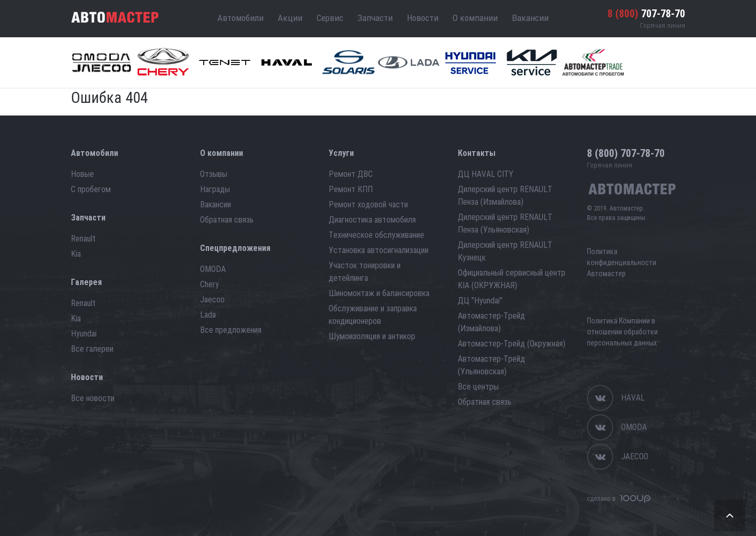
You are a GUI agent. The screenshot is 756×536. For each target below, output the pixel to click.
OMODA (213, 269)
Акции (290, 18)
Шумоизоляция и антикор (372, 336)
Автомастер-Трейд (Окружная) (512, 344)
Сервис (330, 18)
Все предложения (231, 330)
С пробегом (91, 189)
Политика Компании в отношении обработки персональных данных (622, 332)
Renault (83, 239)
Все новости (93, 398)
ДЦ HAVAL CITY (486, 174)
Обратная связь (227, 220)
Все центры (478, 387)
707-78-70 (646, 14)
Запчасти (375, 18)
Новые (82, 174)
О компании (475, 18)
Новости (423, 18)
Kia (76, 254)
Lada (208, 315)
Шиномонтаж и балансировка (379, 293)
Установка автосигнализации (379, 250)
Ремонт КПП (351, 189)
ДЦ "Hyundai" (480, 301)
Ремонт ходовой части (368, 204)
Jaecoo (212, 299)
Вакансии (530, 18)
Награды (215, 189)
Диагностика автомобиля (372, 220)
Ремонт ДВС (351, 174)
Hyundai (84, 334)
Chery (209, 284)
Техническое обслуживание (376, 235)
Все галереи (92, 349)
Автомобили (240, 18)
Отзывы (214, 174)
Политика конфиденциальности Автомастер (622, 262)
